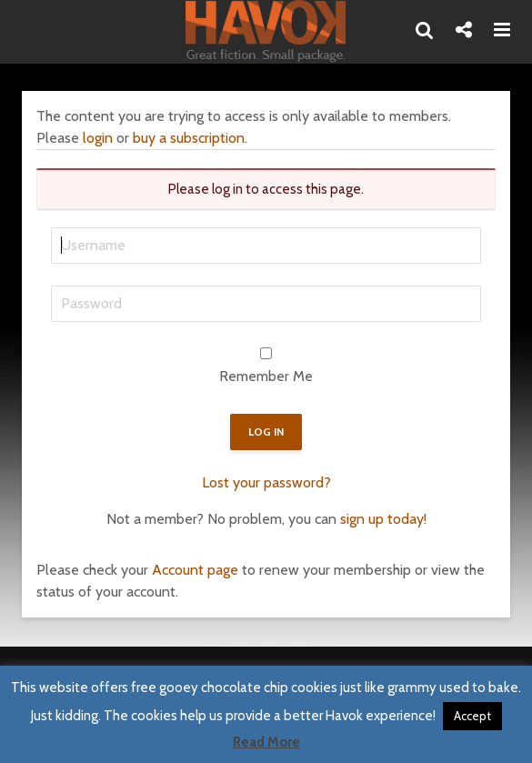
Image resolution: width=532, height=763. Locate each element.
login (98, 138)
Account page (195, 570)
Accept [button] (472, 716)
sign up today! (383, 519)
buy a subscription (189, 138)
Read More (266, 742)
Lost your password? (266, 482)
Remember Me (266, 376)
